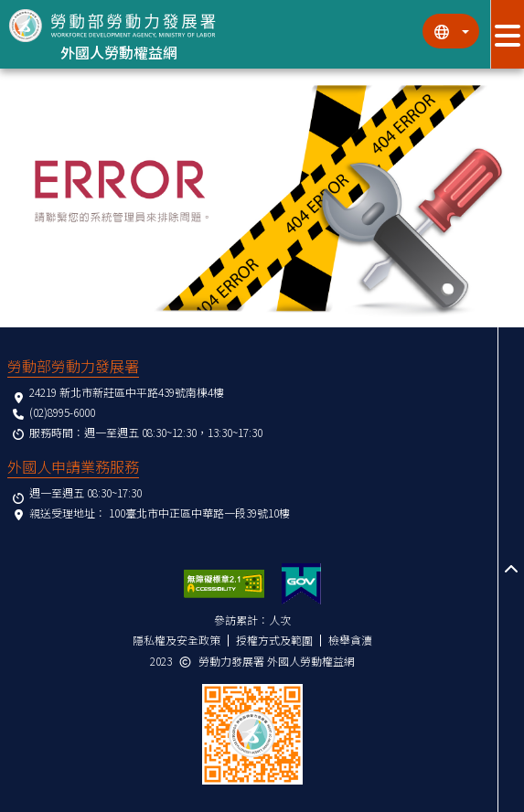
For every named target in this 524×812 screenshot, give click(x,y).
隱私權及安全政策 (176, 640)
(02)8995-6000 (62, 412)
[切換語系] (451, 31)
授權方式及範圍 (274, 640)
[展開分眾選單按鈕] (507, 34)
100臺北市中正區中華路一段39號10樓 (199, 513)
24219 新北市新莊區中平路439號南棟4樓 (127, 392)
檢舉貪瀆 (350, 640)
